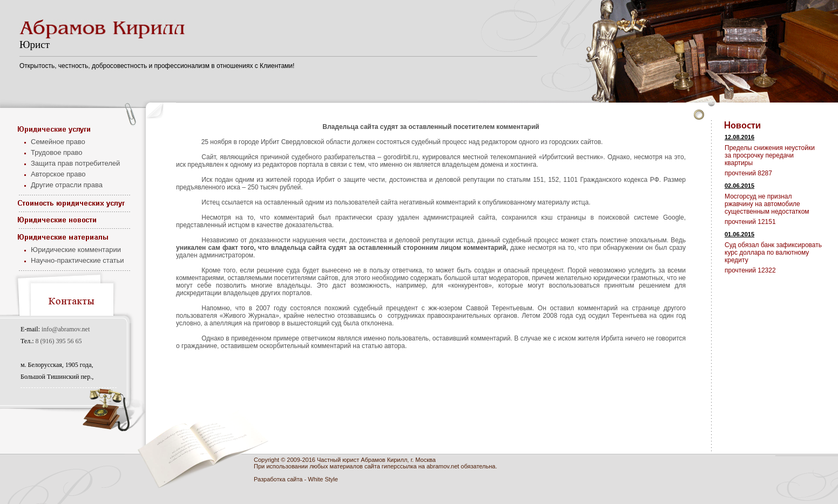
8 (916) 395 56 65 (59, 341)
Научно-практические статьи (77, 260)
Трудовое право (57, 152)
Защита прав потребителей (75, 163)
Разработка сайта (278, 479)
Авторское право (58, 174)
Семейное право (58, 142)
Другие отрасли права (67, 185)
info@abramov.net (66, 329)
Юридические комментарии (76, 250)
